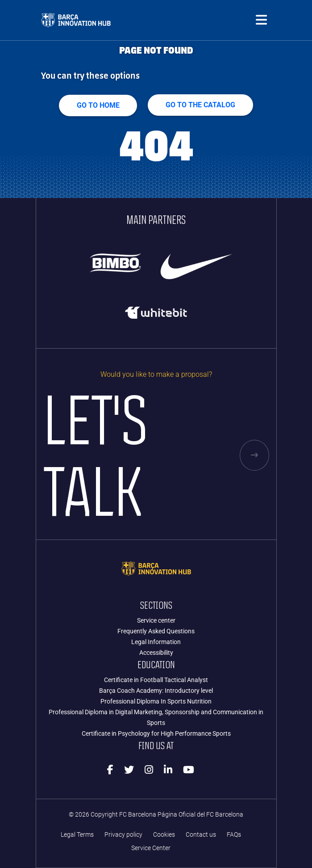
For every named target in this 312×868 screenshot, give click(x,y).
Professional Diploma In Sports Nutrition (156, 701)
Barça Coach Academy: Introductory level (156, 691)
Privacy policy (123, 835)
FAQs (234, 835)
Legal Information (156, 642)
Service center (156, 620)
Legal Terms (77, 835)
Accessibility (156, 653)
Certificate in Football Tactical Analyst (156, 680)
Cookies (164, 835)
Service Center (151, 848)
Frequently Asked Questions (156, 631)
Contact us (201, 835)
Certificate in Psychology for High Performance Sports (156, 733)
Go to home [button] (98, 105)
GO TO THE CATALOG (201, 105)
